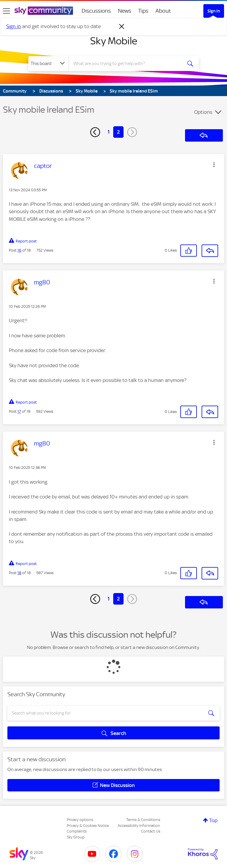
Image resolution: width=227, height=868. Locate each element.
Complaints (77, 831)
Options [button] (203, 112)
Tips (143, 11)
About (163, 11)
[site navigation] (7, 11)
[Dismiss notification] (122, 27)
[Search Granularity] (48, 64)
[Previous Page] (95, 132)
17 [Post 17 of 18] (19, 411)
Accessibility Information (139, 826)
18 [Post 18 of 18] (19, 573)
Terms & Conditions (143, 820)
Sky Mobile (114, 41)
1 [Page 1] (109, 132)
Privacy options (80, 820)
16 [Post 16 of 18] (19, 250)
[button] (214, 165)
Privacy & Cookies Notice (88, 826)
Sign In (214, 11)
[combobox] (127, 64)
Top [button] (213, 820)
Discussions (96, 11)
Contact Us (151, 831)
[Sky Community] (44, 11)
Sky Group (76, 837)
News (125, 11)
